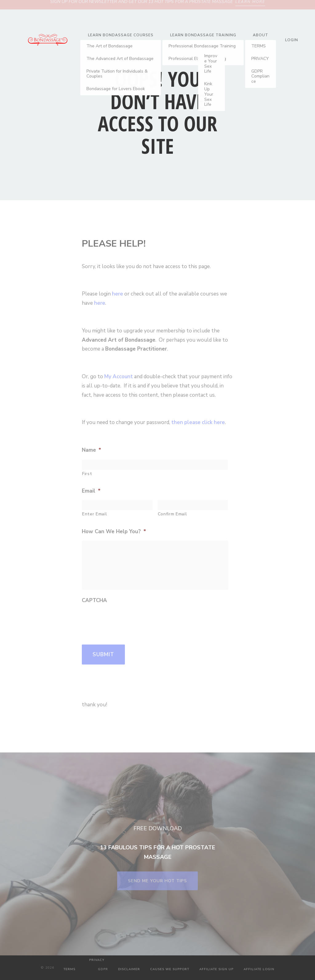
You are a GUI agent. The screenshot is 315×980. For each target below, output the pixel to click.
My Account (119, 377)
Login (145, 45)
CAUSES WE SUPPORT (170, 969)
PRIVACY (97, 960)
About (261, 35)
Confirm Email (172, 514)
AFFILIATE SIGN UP (216, 969)
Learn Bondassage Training (203, 35)
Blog (211, 45)
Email (91, 491)
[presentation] (129, 621)
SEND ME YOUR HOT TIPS (157, 881)
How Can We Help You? (114, 532)
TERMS (69, 969)
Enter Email (94, 514)
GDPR (103, 969)
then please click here (198, 422)
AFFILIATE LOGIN (259, 969)
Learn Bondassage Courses (121, 35)
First (87, 474)
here (118, 294)
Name (92, 450)
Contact (179, 45)
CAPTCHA (94, 601)
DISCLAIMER (129, 969)
